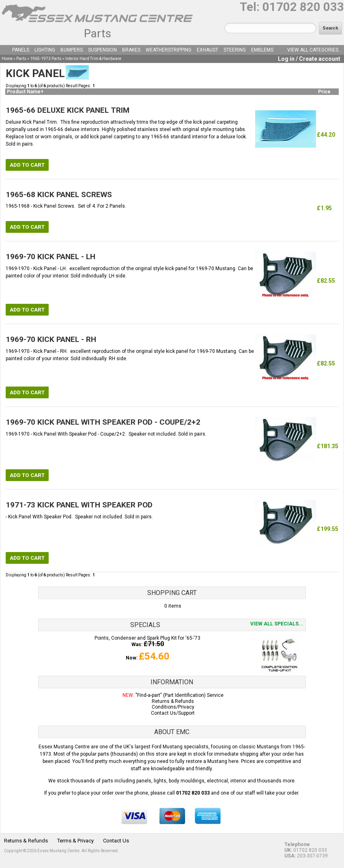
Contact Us (116, 841)
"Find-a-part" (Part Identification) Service (180, 695)
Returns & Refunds (173, 701)
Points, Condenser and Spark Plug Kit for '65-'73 (147, 638)
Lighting (45, 50)
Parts (98, 33)
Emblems (262, 50)
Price (324, 92)
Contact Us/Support (173, 713)
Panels (21, 50)
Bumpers (72, 50)
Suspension (102, 50)
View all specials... (277, 624)
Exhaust (207, 50)
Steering (235, 50)
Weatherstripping (169, 50)
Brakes (131, 50)
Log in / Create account (309, 59)
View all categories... (315, 50)
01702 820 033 (303, 7)
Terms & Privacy (75, 841)
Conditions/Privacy (173, 707)
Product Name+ (25, 92)
